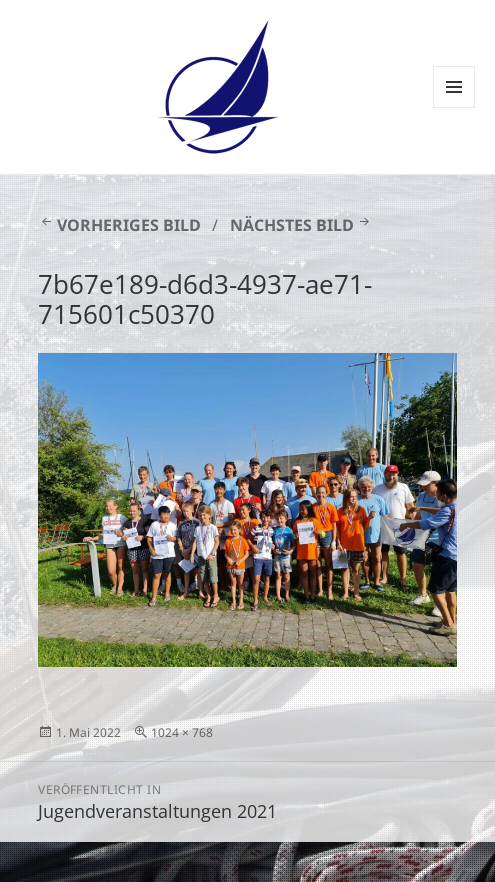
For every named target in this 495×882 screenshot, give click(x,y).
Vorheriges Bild (129, 225)
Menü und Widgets (454, 107)
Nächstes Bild (292, 225)
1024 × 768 (182, 732)
